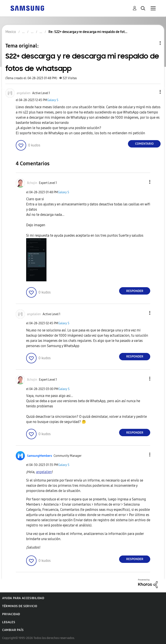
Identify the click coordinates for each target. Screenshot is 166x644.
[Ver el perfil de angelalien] (24, 93)
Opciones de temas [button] (153, 43)
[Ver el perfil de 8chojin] (32, 183)
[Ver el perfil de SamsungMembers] (39, 456)
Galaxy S (53, 100)
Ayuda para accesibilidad (23, 598)
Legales (9, 622)
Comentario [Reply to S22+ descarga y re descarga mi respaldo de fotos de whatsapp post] (144, 144)
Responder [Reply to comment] (135, 291)
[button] (153, 92)
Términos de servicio (20, 606)
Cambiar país (13, 630)
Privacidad (11, 614)
